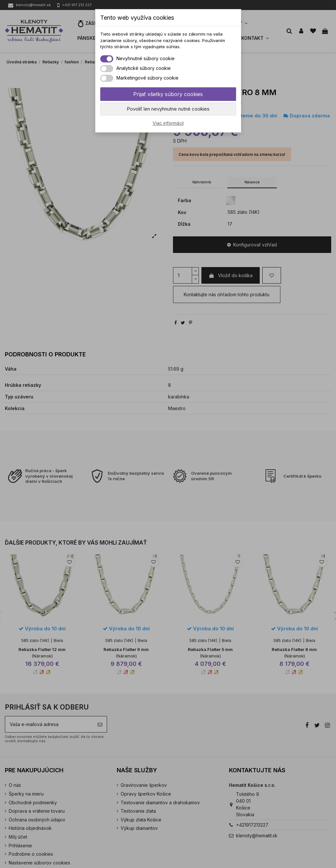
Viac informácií (168, 123)
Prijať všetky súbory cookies (168, 94)
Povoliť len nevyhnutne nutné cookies (168, 109)
